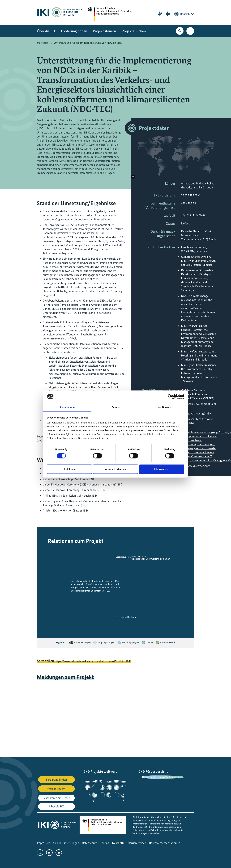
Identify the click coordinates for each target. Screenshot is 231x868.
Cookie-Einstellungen (66, 843)
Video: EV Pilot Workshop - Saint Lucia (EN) (68, 479)
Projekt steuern (104, 31)
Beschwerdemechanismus (165, 843)
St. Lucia (120, 617)
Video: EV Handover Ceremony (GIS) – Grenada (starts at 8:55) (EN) (82, 484)
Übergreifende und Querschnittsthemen (151, 559)
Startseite (43, 43)
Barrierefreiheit (137, 843)
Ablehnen (69, 469)
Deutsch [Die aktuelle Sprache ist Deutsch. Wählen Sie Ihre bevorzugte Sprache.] (185, 14)
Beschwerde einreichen (56, 798)
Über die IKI (46, 31)
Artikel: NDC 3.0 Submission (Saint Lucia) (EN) (70, 496)
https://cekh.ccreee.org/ (196, 466)
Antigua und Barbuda (126, 617)
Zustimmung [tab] (67, 407)
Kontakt (105, 843)
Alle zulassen (162, 469)
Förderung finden (74, 31)
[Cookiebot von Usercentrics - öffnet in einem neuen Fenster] (170, 396)
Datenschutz (89, 843)
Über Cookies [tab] (164, 407)
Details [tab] (116, 407)
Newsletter (119, 843)
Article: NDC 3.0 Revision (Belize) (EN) (65, 510)
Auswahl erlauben (116, 469)
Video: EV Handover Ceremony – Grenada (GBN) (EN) (74, 490)
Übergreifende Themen (153, 777)
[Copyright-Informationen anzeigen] (133, 177)
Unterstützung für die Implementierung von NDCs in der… (89, 43)
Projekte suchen (134, 31)
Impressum (44, 843)
